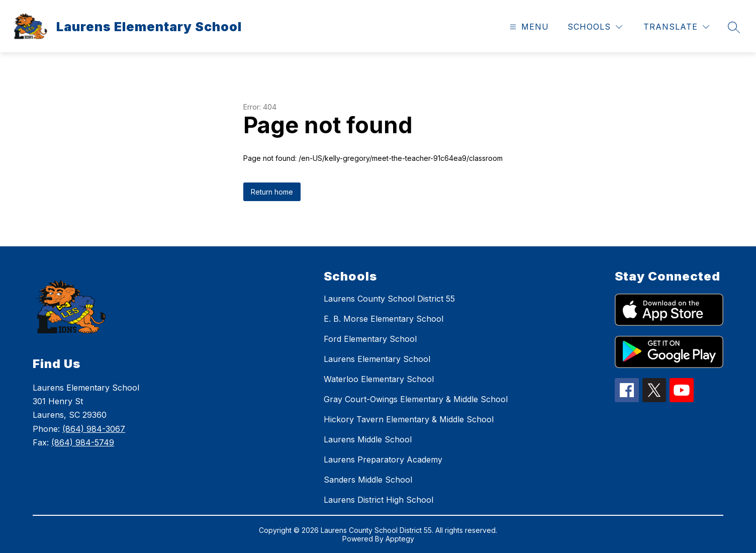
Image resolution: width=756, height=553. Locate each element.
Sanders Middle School (368, 480)
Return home (272, 192)
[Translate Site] (676, 27)
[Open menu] (528, 27)
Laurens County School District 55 (389, 299)
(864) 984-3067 (94, 429)
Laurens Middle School (368, 439)
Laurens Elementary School (377, 359)
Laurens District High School (379, 500)
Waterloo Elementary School (379, 379)
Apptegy (400, 539)
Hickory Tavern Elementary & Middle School (409, 419)
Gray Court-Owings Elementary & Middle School (416, 399)
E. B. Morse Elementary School (384, 319)
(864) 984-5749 (83, 442)
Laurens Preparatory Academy (383, 459)
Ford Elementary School (370, 339)
